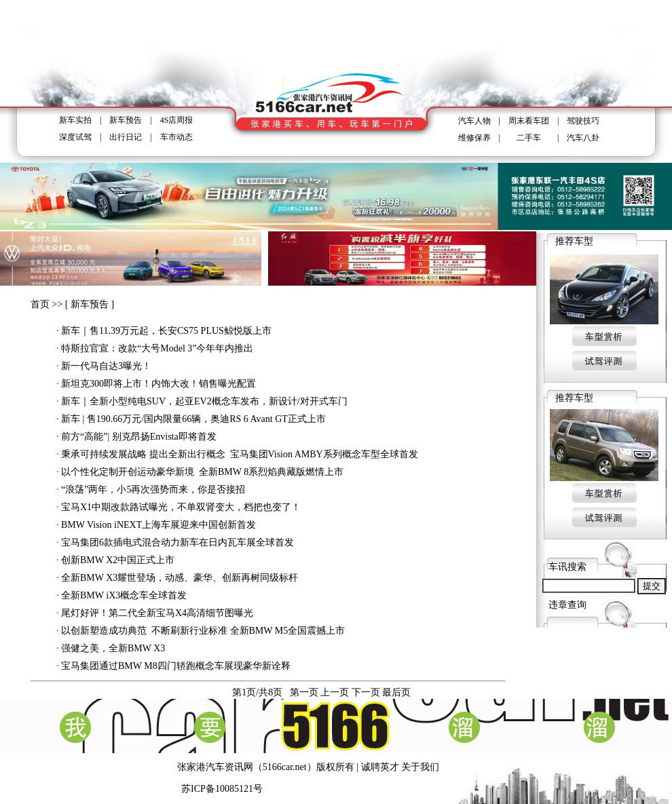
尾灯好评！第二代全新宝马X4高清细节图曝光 (157, 613)
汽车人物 (474, 121)
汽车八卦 (583, 138)
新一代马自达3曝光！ (106, 366)
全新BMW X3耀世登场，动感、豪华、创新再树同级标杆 (180, 578)
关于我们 (420, 767)
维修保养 (474, 138)
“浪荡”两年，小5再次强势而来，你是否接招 (153, 490)
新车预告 (126, 120)
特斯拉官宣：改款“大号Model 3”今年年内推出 (157, 348)
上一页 (335, 692)
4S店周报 (177, 120)
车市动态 (176, 137)
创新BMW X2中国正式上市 (118, 560)
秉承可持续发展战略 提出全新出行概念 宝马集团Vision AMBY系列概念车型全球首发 (240, 454)
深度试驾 (75, 137)
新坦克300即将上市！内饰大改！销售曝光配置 (158, 384)
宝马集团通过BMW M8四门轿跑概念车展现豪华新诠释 (176, 666)
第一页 (304, 692)
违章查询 (567, 605)
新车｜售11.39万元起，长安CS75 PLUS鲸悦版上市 (166, 331)
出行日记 (126, 137)
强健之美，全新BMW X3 (113, 648)
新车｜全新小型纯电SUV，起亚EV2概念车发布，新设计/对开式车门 (204, 401)
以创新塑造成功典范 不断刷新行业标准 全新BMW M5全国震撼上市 (203, 631)
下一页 (366, 692)
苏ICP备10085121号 (222, 789)
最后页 (396, 692)
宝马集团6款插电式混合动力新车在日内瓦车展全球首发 (178, 542)
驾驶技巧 (583, 121)
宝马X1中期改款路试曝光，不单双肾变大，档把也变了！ (181, 507)
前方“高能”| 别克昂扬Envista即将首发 (139, 437)
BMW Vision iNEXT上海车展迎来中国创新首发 (158, 525)
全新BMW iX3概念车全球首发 (124, 595)
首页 (40, 304)
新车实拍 (75, 120)
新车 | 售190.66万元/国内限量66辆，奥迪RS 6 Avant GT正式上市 (193, 419)
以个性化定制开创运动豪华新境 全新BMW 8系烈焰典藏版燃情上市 (202, 472)
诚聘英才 (380, 767)
